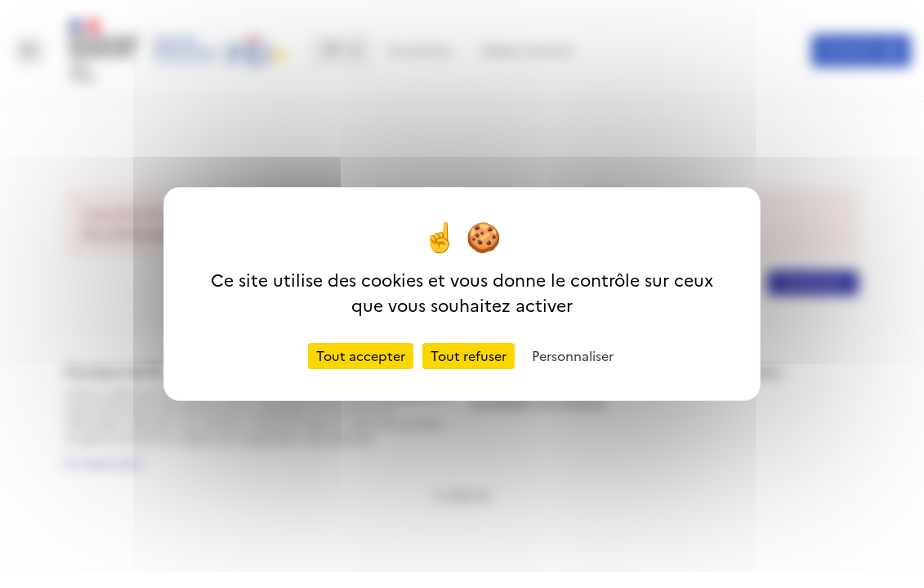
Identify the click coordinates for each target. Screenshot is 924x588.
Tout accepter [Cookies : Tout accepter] (361, 356)
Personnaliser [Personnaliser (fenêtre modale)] (573, 356)
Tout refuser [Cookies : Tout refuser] (469, 356)
